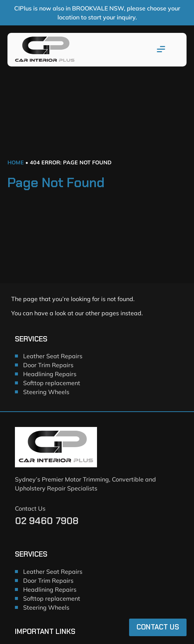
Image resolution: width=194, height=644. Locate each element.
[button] (161, 50)
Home (16, 162)
